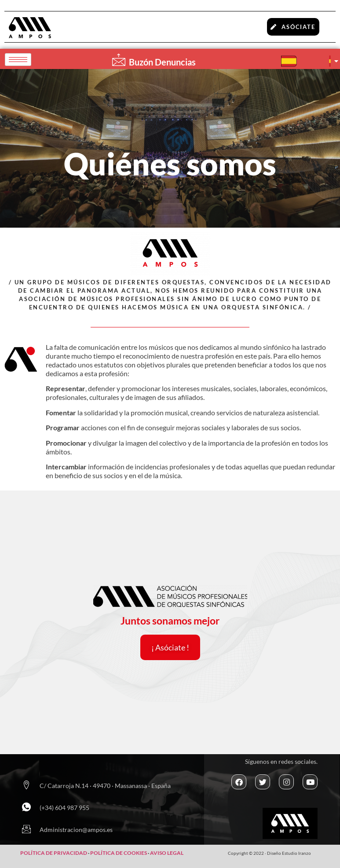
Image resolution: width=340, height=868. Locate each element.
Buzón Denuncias (162, 62)
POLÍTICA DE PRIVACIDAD (54, 853)
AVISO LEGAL (167, 853)
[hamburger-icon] (18, 60)
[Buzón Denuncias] (119, 60)
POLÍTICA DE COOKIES (119, 853)
